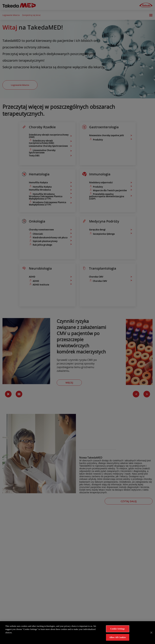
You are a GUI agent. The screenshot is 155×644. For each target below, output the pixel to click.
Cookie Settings (118, 631)
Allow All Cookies (117, 640)
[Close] (151, 635)
